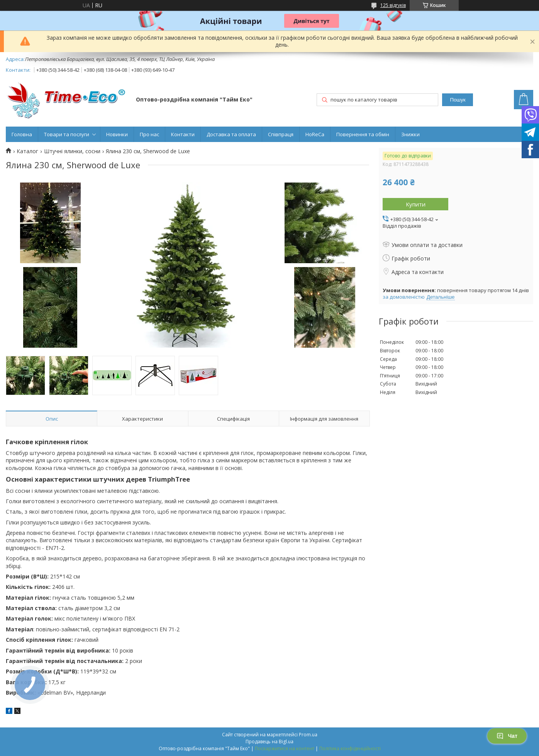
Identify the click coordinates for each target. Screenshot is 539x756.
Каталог (27, 151)
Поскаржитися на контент (285, 748)
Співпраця (281, 134)
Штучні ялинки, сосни (72, 151)
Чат (507, 736)
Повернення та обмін (363, 134)
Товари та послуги (67, 134)
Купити (416, 204)
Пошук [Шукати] (458, 100)
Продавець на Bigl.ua (269, 742)
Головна (22, 134)
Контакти (183, 134)
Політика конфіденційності (350, 748)
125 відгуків (393, 5)
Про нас (149, 134)
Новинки (117, 134)
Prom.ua (308, 735)
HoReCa (315, 134)
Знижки (410, 134)
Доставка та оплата (231, 134)
